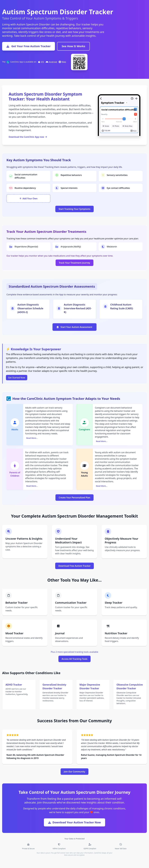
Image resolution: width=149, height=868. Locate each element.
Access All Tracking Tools (75, 659)
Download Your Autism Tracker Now (74, 822)
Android (51, 62)
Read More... (32, 438)
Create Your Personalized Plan (74, 498)
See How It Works (73, 46)
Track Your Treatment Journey (74, 263)
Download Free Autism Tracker (74, 566)
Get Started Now (17, 378)
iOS (41, 62)
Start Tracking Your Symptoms (74, 209)
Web (62, 62)
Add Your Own (28, 198)
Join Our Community (75, 772)
